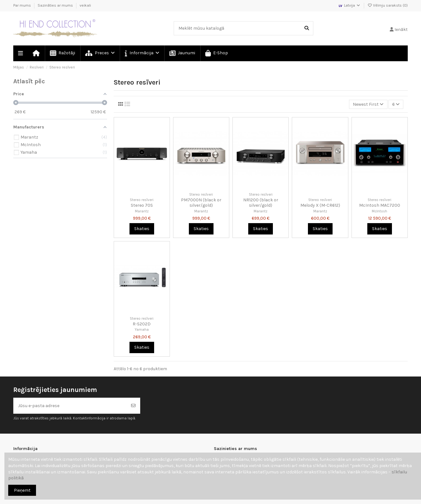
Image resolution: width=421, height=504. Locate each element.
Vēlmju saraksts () (388, 5)
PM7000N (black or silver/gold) (201, 203)
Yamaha (142, 330)
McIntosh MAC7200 (380, 205)
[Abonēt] (133, 406)
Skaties (142, 229)
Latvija (349, 5)
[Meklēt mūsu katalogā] (307, 28)
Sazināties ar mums (56, 5)
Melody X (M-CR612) (320, 205)
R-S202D (142, 324)
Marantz (142, 211)
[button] (142, 53)
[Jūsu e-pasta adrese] (70, 406)
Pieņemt (22, 490)
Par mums (23, 5)
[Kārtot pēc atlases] (368, 104)
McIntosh (379, 211)
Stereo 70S (142, 205)
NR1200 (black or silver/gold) (261, 203)
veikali (85, 5)
